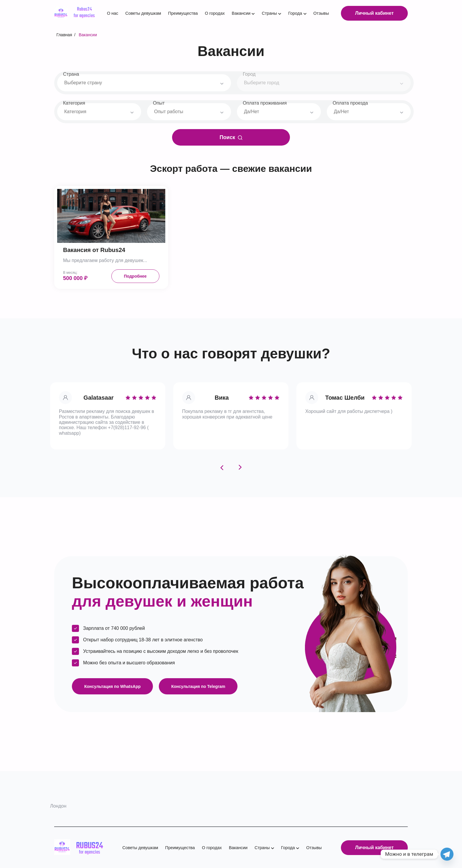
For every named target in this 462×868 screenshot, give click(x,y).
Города (295, 13)
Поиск (231, 137)
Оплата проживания (265, 103)
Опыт (159, 103)
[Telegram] (447, 854)
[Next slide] (240, 467)
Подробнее (135, 276)
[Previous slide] (222, 467)
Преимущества (183, 13)
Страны (269, 13)
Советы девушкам (143, 13)
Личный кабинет (374, 13)
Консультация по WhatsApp (112, 686)
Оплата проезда (350, 103)
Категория (74, 103)
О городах (215, 13)
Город (249, 74)
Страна (71, 74)
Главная (64, 35)
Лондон (58, 806)
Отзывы (321, 13)
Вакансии (241, 13)
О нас (113, 13)
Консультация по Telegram (198, 686)
